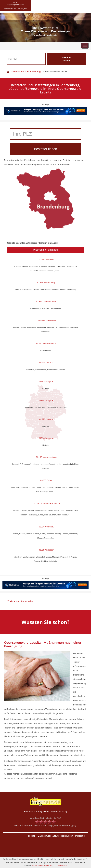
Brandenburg (34, 71)
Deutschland (15, 71)
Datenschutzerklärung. (43, 866)
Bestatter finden (67, 59)
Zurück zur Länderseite (20, 601)
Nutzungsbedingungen (62, 836)
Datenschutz (44, 836)
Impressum (80, 836)
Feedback (31, 836)
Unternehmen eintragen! (45, 250)
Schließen (63, 866)
